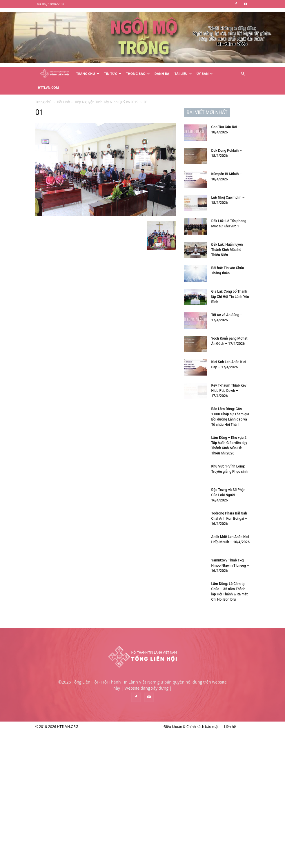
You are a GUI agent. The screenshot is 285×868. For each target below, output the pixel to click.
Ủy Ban (205, 74)
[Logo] (55, 74)
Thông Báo (138, 74)
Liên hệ (230, 727)
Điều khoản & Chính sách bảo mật (191, 727)
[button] (243, 74)
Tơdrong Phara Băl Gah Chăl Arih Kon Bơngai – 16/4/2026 (229, 519)
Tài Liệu (183, 74)
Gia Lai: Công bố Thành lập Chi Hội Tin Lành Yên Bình (230, 297)
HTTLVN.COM (49, 87)
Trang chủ (43, 102)
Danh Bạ (162, 74)
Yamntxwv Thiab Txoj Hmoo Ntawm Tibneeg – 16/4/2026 (230, 566)
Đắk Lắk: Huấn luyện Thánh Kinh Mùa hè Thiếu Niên (227, 250)
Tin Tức (113, 74)
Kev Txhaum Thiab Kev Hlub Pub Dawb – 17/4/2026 (229, 391)
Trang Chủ (88, 74)
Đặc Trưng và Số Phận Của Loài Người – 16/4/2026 (228, 495)
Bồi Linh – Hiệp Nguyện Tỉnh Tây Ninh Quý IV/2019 (98, 102)
